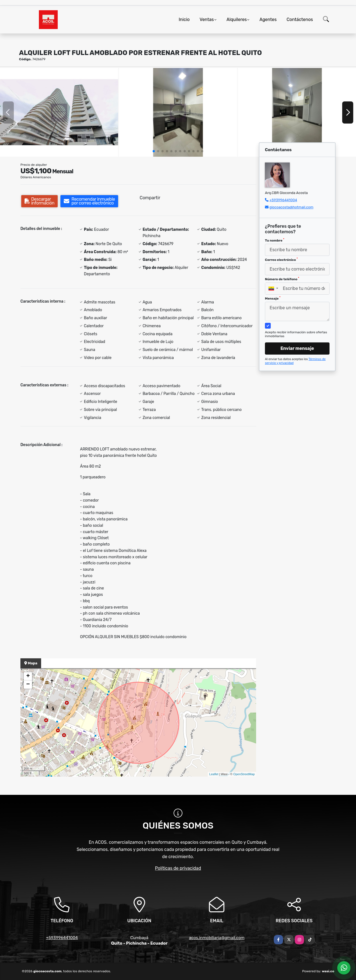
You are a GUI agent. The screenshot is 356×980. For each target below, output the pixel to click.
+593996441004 (283, 200)
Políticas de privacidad (178, 868)
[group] (59, 112)
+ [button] (28, 676)
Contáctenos (300, 19)
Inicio (184, 19)
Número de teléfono (282, 279)
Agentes (268, 19)
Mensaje (273, 298)
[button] (154, 151)
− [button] (28, 685)
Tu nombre (275, 240)
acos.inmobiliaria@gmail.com (217, 938)
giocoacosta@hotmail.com (291, 207)
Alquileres (237, 19)
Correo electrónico (281, 260)
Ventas (207, 19)
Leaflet (214, 774)
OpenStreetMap (244, 774)
